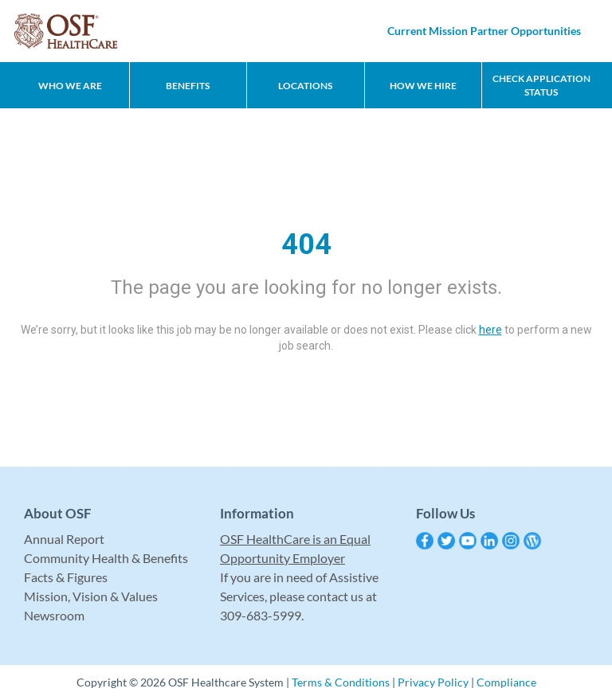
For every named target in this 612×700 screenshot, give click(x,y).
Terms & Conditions (341, 682)
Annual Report (64, 539)
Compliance (506, 682)
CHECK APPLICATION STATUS (541, 85)
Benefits (188, 86)
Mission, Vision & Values (91, 596)
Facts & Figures (66, 577)
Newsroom (54, 615)
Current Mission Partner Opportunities (484, 31)
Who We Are (70, 86)
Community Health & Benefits (106, 558)
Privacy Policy (433, 682)
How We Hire (423, 86)
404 (306, 244)
